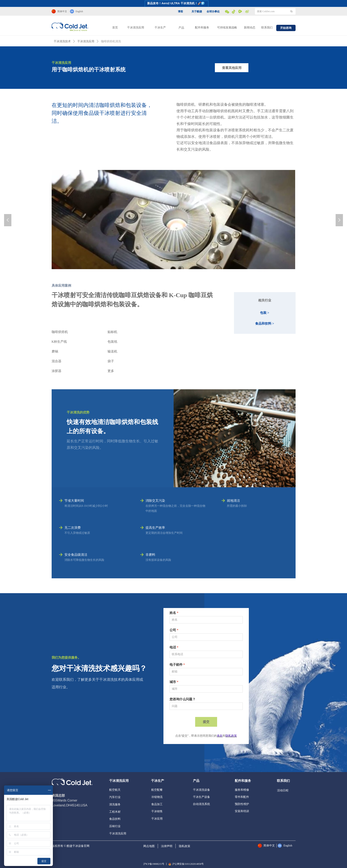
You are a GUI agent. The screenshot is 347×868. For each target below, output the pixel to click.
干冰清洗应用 (136, 28)
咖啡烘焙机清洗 (111, 41)
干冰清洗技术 (62, 41)
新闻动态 (250, 28)
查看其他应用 (232, 68)
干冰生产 (160, 28)
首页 (115, 28)
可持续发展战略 (227, 28)
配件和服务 (202, 28)
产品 (181, 28)
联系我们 (267, 28)
